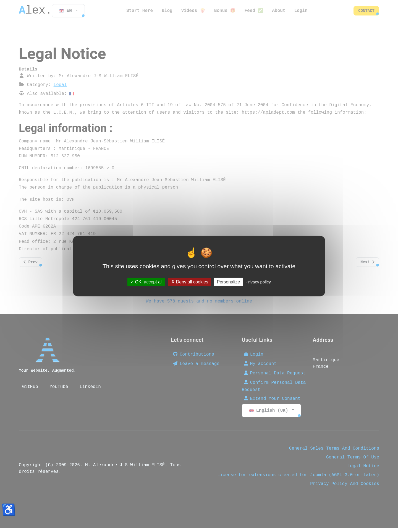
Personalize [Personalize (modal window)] (228, 282)
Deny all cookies (190, 282)
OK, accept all (146, 282)
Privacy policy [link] (258, 282)
